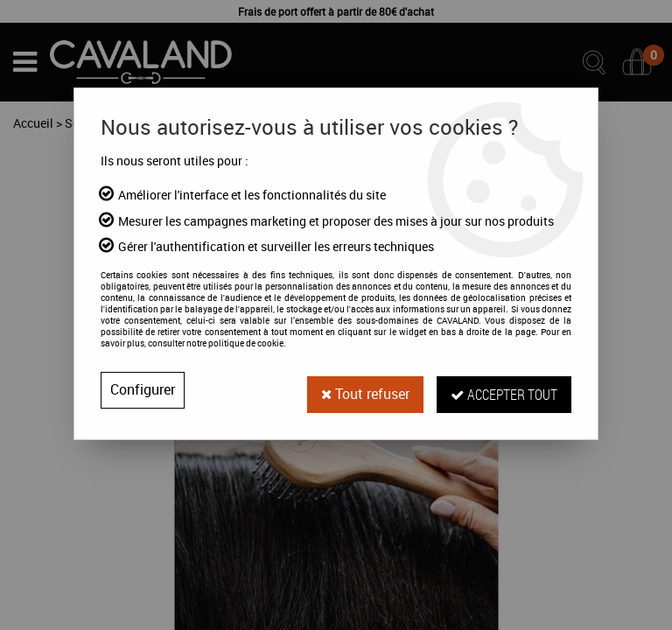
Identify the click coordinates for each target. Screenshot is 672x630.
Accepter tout (504, 390)
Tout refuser (365, 390)
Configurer (143, 390)
